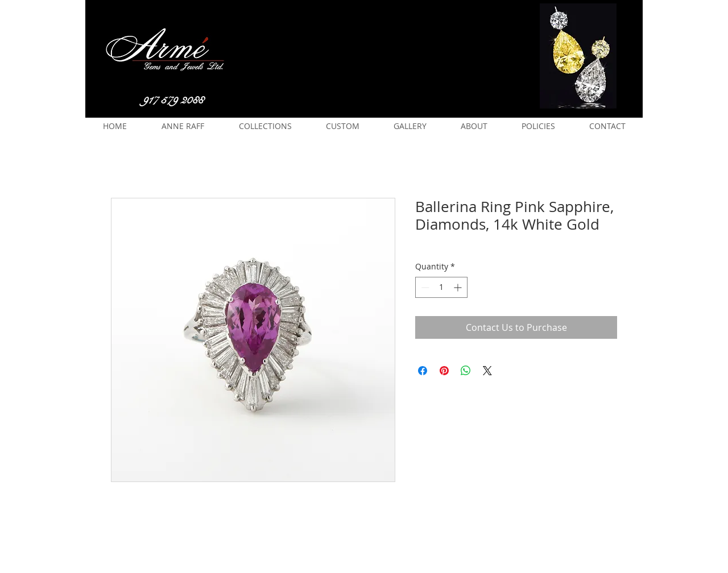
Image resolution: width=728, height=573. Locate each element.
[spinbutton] (441, 287)
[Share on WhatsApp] (466, 371)
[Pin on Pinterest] (444, 371)
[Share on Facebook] (423, 371)
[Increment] (459, 287)
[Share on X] (487, 371)
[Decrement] (424, 287)
